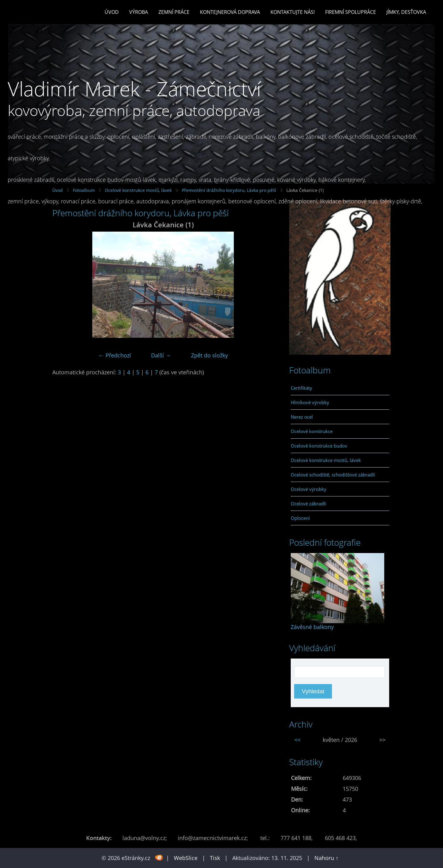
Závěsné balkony (312, 627)
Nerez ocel (302, 417)
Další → (161, 355)
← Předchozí (115, 355)
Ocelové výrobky (309, 489)
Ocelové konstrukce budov (319, 446)
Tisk (215, 858)
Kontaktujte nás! (293, 12)
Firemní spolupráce (351, 12)
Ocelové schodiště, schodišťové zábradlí (333, 475)
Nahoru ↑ (326, 858)
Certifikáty (301, 388)
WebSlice (186, 858)
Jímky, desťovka (406, 12)
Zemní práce (174, 12)
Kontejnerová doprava (230, 12)
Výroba (139, 12)
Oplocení (300, 518)
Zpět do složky (210, 355)
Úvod (112, 12)
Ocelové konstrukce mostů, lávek (326, 460)
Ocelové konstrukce (312, 431)
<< (297, 740)
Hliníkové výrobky (310, 402)
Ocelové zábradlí (308, 504)
